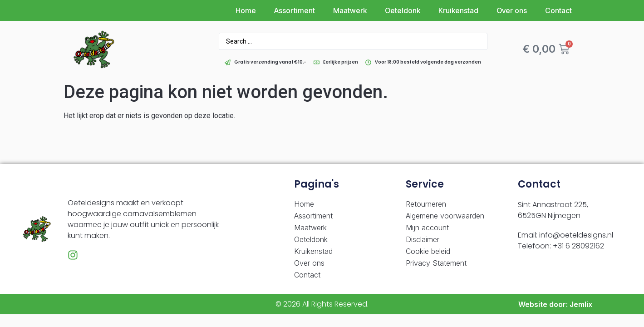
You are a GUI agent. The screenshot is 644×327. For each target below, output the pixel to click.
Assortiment (295, 10)
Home (246, 10)
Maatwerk (350, 10)
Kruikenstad (458, 10)
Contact (558, 10)
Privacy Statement (436, 263)
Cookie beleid (428, 251)
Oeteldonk (403, 10)
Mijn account (427, 228)
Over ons (512, 10)
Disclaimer (423, 239)
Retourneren (426, 204)
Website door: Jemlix (555, 304)
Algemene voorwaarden (445, 216)
